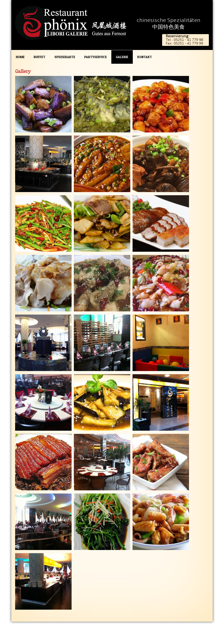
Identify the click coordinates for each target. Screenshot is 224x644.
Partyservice (96, 57)
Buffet (40, 57)
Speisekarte (65, 57)
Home (20, 57)
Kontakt (145, 57)
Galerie (122, 57)
